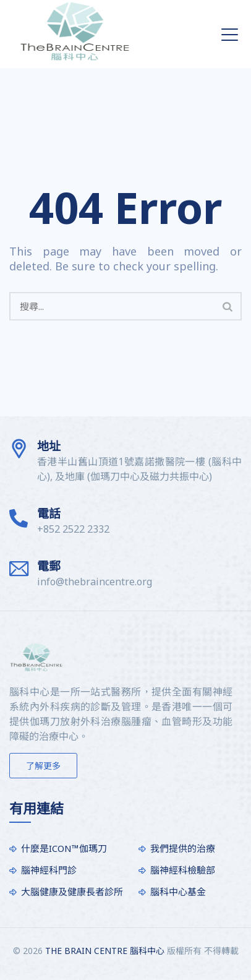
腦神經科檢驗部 (183, 870)
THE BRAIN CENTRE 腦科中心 (105, 951)
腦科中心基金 (178, 892)
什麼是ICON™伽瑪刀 (64, 848)
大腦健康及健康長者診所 (72, 892)
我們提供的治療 (183, 848)
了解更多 (43, 766)
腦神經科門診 (49, 870)
